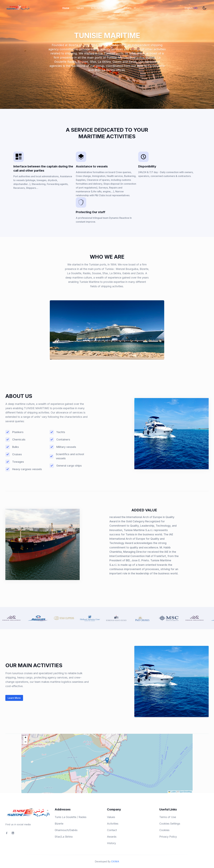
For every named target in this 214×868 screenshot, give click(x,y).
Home (66, 8)
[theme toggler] (204, 8)
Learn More (14, 698)
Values (80, 8)
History (111, 843)
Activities (96, 8)
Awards (112, 837)
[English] (191, 8)
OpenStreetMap (186, 792)
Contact (112, 8)
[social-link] (7, 833)
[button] (107, 760)
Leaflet (172, 792)
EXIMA (115, 861)
